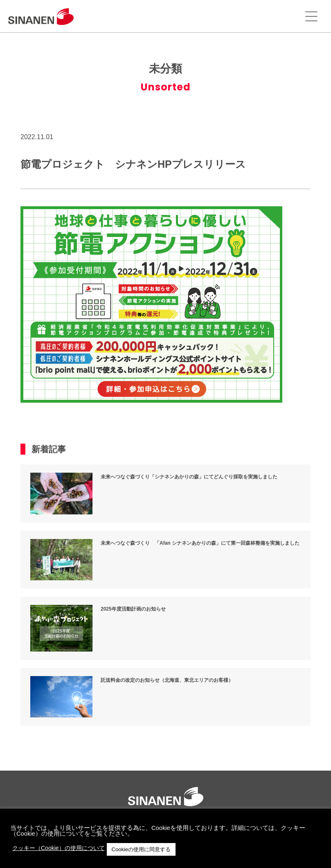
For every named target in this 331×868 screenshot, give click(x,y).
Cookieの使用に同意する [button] (141, 849)
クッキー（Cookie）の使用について (59, 848)
